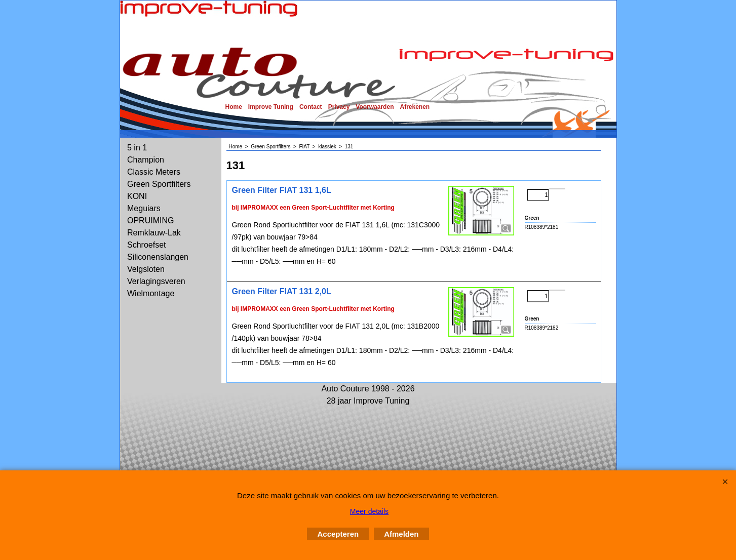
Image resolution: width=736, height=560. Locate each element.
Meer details (369, 511)
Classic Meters (154, 172)
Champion (146, 160)
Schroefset (146, 245)
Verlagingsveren (156, 281)
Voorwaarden (375, 107)
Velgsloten (146, 269)
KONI (137, 196)
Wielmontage (151, 293)
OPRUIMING (150, 221)
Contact (311, 107)
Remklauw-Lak (154, 233)
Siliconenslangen (158, 257)
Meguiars (144, 208)
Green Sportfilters (159, 184)
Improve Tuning (271, 107)
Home (234, 107)
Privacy (339, 107)
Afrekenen (415, 107)
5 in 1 (137, 148)
